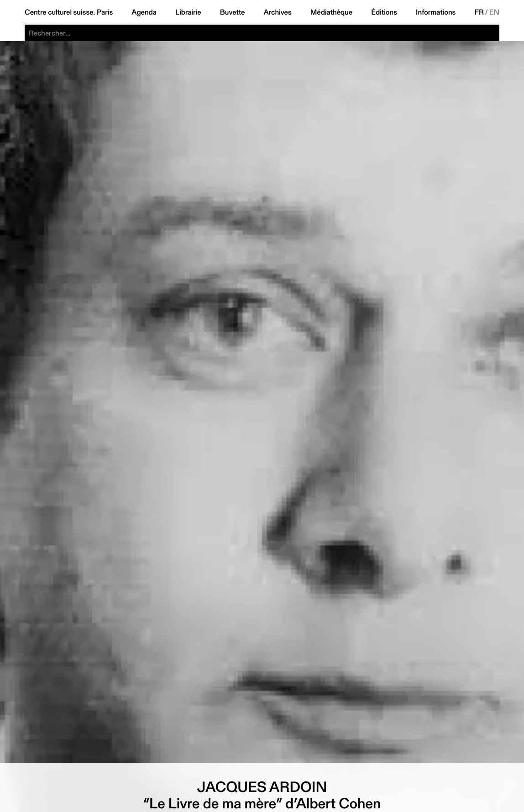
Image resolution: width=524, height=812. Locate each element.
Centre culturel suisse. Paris (69, 12)
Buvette (233, 12)
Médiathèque (331, 12)
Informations (436, 12)
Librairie (188, 12)
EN (494, 12)
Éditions (384, 12)
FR (479, 12)
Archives (277, 12)
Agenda (144, 12)
